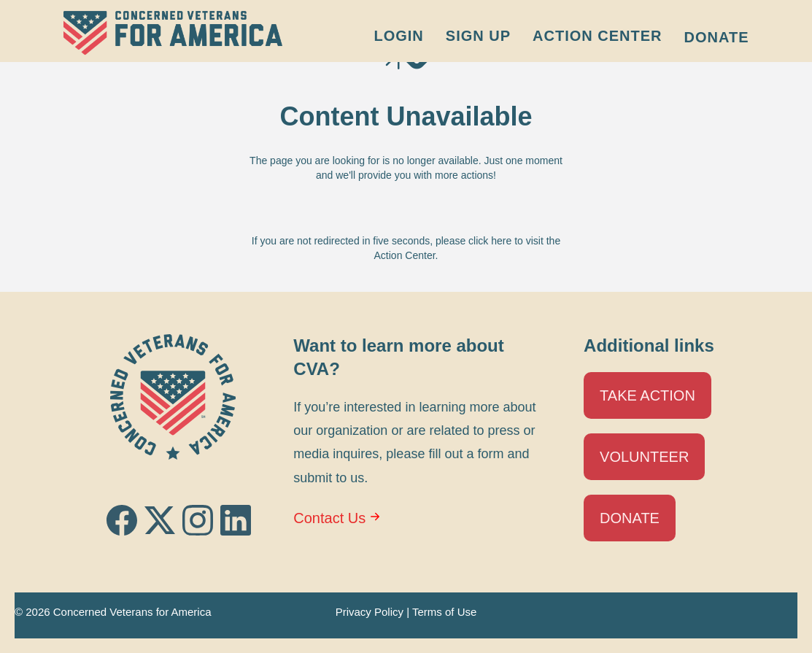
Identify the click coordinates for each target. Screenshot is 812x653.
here (501, 241)
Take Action (647, 395)
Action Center (597, 36)
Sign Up (478, 36)
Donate (717, 37)
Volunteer (644, 457)
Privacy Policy (370, 612)
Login (398, 36)
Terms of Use (444, 612)
